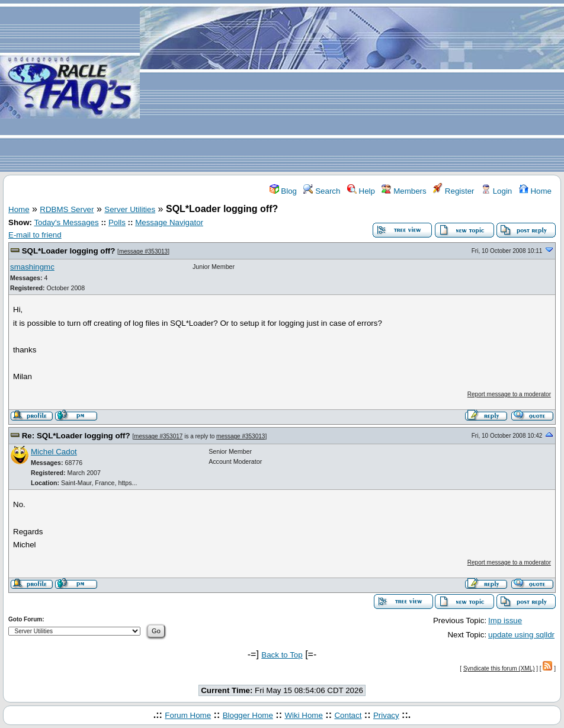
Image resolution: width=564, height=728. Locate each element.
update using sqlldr (521, 635)
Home (535, 191)
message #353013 (143, 251)
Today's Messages (66, 222)
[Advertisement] (352, 86)
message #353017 (158, 436)
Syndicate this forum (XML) (499, 668)
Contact (348, 715)
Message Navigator (169, 222)
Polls (117, 222)
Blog (283, 191)
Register (454, 191)
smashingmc (32, 267)
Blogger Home (248, 715)
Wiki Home (303, 715)
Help (361, 191)
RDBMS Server (67, 209)
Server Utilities (130, 209)
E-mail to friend (35, 235)
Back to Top (282, 655)
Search (322, 191)
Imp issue (505, 620)
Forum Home (188, 715)
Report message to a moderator (509, 394)
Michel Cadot (54, 452)
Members (404, 191)
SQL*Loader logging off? (69, 251)
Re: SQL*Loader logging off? (76, 436)
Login (496, 191)
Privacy (386, 715)
